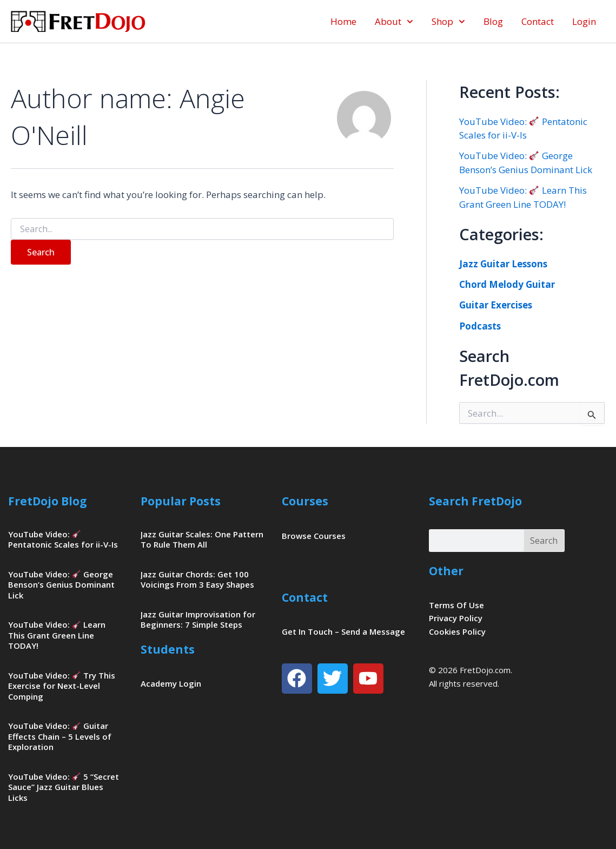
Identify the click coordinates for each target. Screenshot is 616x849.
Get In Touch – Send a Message (343, 631)
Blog (493, 21)
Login (584, 21)
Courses (305, 501)
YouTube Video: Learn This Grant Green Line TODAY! (57, 635)
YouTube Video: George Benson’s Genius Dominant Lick (61, 585)
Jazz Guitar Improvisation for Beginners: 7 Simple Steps (198, 620)
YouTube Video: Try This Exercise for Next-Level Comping (62, 686)
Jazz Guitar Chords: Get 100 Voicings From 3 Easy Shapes (197, 580)
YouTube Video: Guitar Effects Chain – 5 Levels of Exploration (60, 736)
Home (343, 21)
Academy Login (171, 683)
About (394, 22)
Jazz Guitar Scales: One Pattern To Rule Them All (202, 539)
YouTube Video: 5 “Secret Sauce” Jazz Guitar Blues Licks (64, 787)
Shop (448, 22)
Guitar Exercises (496, 305)
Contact (538, 21)
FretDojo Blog (48, 501)
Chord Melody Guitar (507, 284)
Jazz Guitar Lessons (503, 264)
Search (544, 541)
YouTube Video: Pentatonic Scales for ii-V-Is (63, 539)
